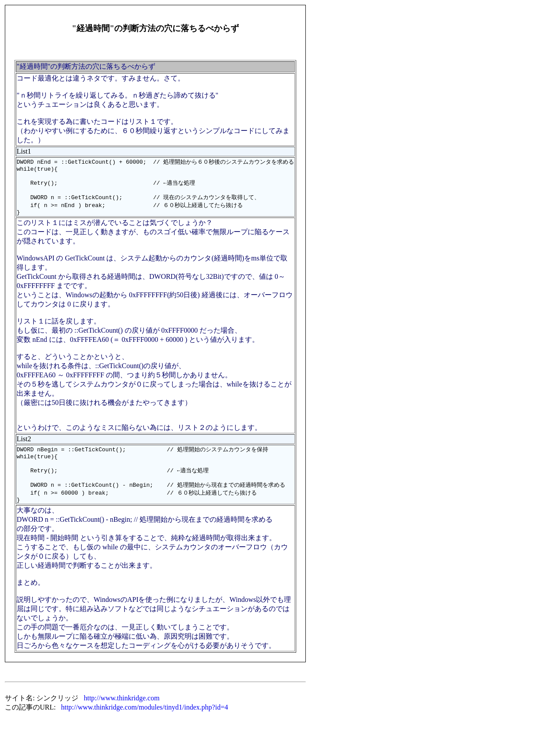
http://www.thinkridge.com (121, 712)
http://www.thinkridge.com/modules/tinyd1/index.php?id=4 (144, 721)
